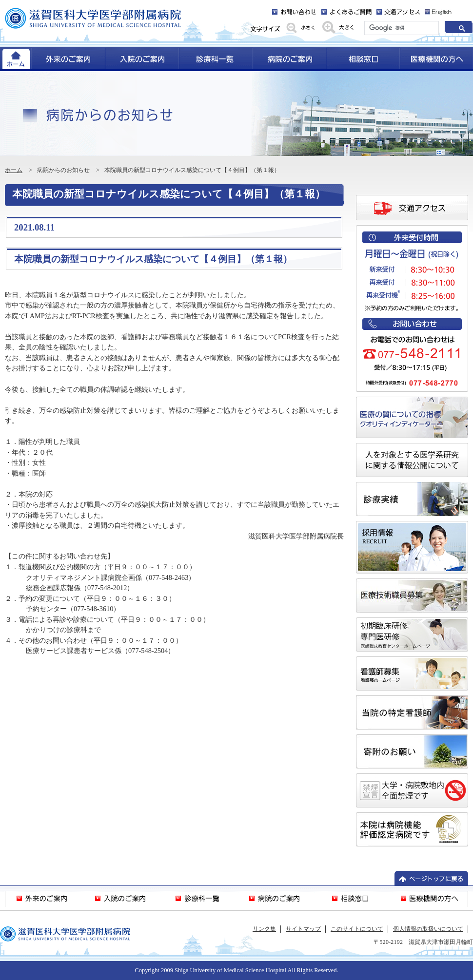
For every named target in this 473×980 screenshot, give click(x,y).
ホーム (14, 170)
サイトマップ (303, 929)
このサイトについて (357, 929)
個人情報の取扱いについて (428, 929)
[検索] (401, 28)
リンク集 (264, 929)
